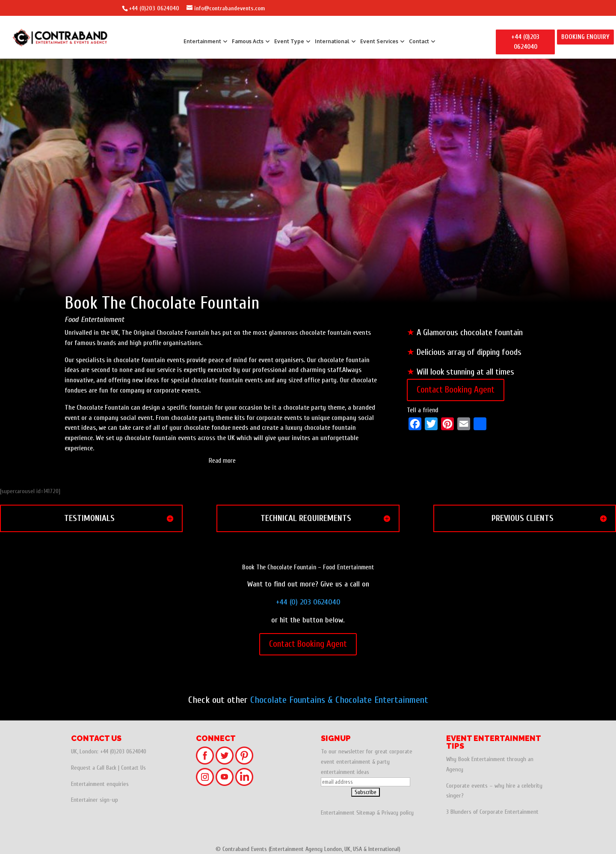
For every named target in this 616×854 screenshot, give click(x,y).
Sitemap (366, 813)
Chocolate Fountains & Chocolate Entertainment (339, 700)
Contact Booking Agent (456, 390)
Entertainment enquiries (100, 784)
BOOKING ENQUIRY (585, 37)
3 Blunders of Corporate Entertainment (492, 812)
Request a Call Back (94, 768)
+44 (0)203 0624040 (154, 8)
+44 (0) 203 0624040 (308, 602)
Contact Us (133, 768)
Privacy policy (398, 813)
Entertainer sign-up (95, 800)
